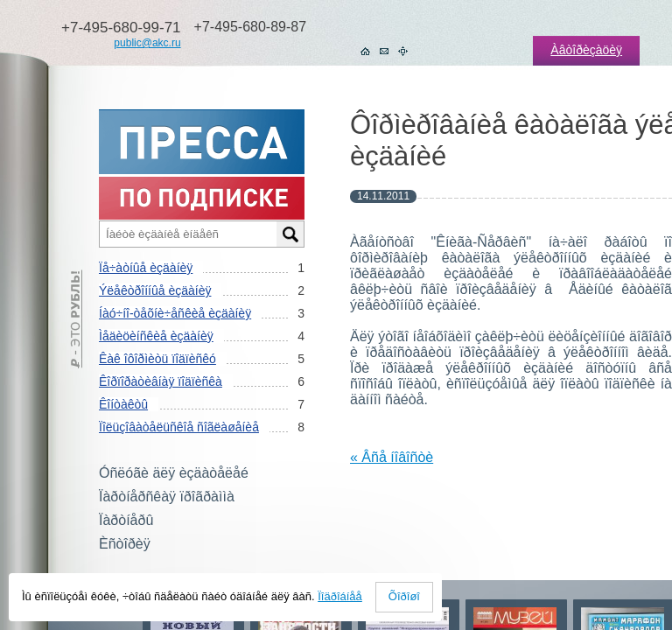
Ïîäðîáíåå (340, 596)
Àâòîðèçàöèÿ (586, 50)
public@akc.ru (147, 43)
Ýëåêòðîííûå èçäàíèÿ (155, 290)
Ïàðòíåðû (126, 520)
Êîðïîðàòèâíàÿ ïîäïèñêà (161, 381)
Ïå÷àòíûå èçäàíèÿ (146, 268)
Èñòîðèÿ (125, 544)
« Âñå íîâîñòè (392, 457)
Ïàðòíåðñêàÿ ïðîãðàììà (167, 497)
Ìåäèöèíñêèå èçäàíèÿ (156, 336)
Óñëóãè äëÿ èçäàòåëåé (174, 473)
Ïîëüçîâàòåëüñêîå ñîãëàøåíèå (179, 427)
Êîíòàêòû (123, 404)
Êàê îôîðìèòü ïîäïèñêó (157, 359)
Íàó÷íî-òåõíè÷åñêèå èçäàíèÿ (175, 313)
